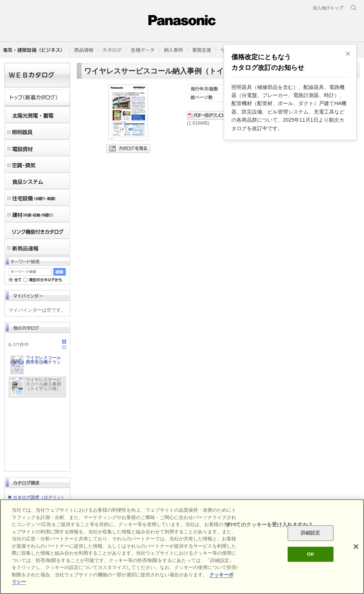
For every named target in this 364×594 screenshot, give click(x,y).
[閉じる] (356, 547)
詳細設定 (311, 533)
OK (310, 554)
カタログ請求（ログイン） (39, 497)
